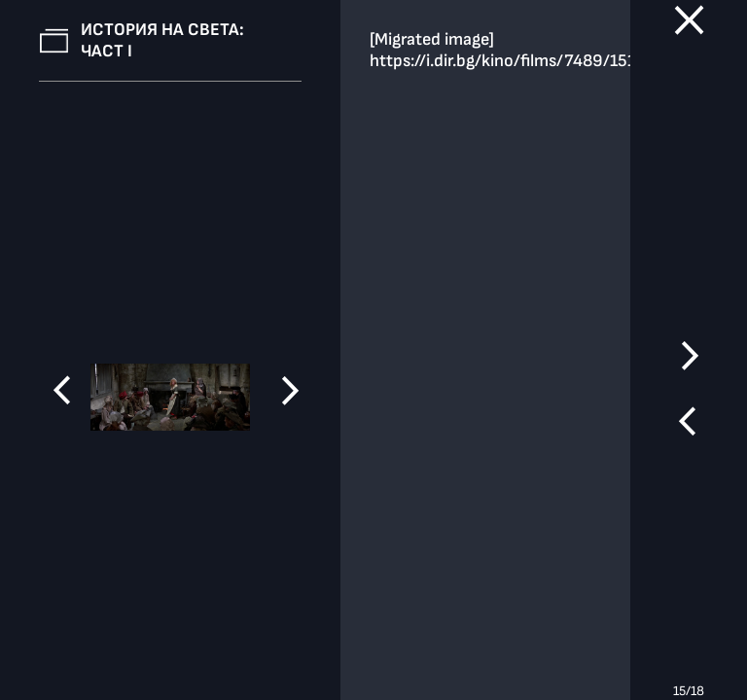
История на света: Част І (162, 40)
